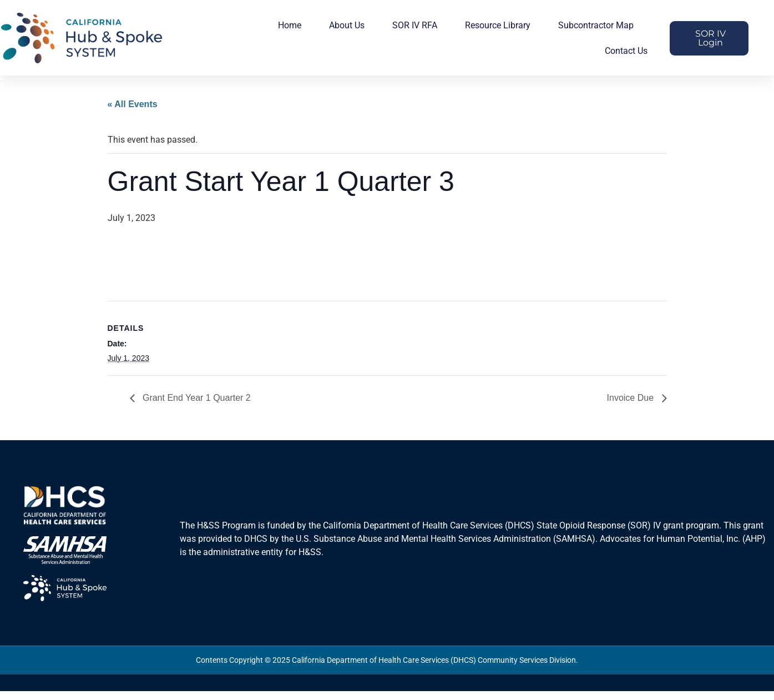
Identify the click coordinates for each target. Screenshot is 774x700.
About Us (347, 25)
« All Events (133, 104)
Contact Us (626, 51)
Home (290, 25)
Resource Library (498, 25)
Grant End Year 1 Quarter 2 (196, 398)
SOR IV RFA (415, 25)
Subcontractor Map (596, 25)
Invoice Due (632, 398)
